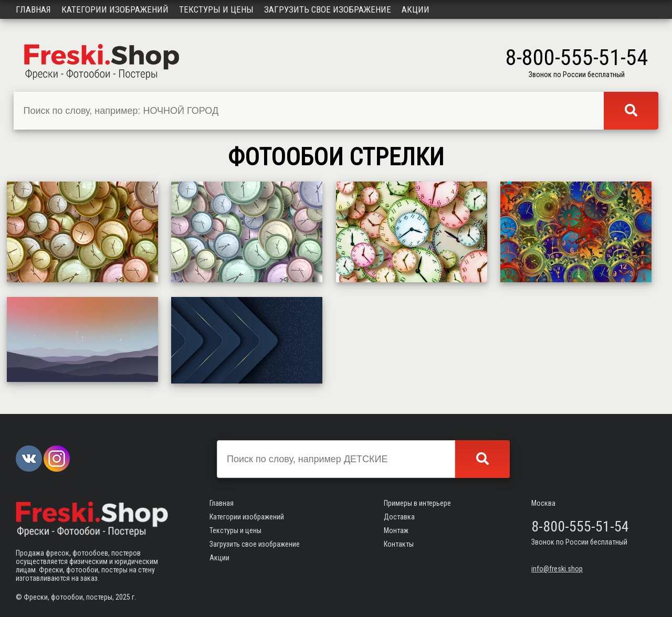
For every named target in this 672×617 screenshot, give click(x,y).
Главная (33, 9)
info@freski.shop (557, 569)
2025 (123, 597)
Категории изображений (115, 9)
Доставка (399, 517)
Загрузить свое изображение (328, 9)
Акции (416, 9)
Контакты (399, 544)
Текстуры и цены (216, 9)
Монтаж (396, 530)
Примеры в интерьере (417, 503)
